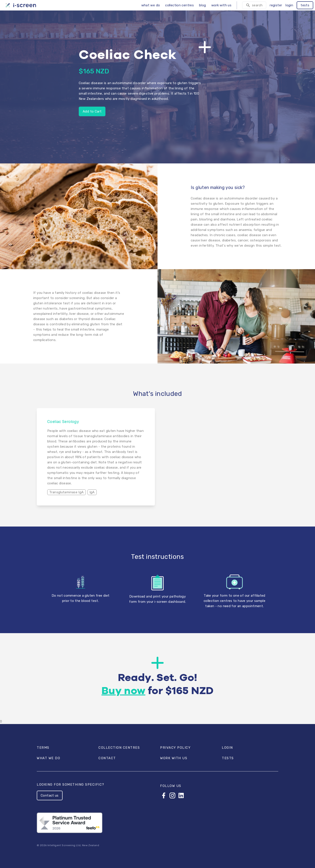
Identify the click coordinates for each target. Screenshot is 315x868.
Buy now (123, 691)
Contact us (50, 795)
